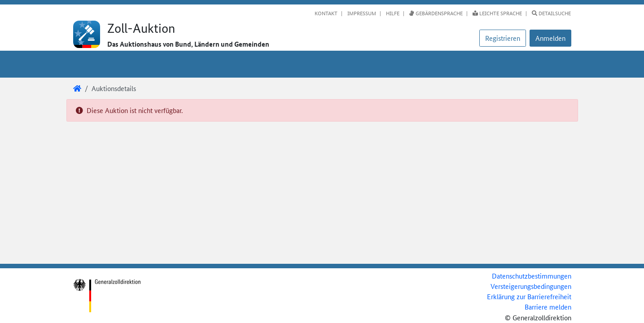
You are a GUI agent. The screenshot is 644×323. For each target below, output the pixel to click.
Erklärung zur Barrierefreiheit (529, 296)
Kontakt (326, 13)
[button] (550, 38)
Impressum (361, 13)
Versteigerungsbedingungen (531, 286)
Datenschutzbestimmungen (532, 276)
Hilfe (392, 13)
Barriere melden (548, 307)
